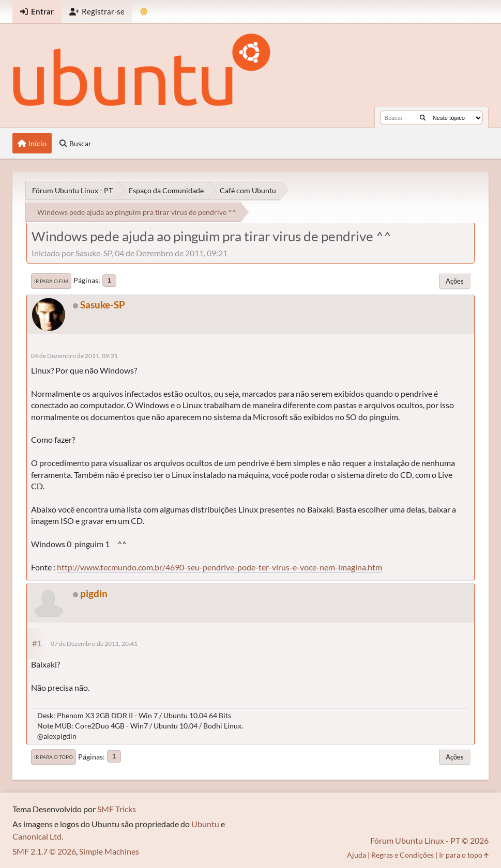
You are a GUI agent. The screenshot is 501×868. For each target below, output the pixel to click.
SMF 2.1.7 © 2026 (44, 851)
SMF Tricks (117, 809)
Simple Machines (109, 851)
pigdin (94, 593)
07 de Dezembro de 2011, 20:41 (94, 644)
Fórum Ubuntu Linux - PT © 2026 (429, 840)
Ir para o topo (54, 757)
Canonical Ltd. (38, 836)
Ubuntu (205, 824)
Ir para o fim (51, 281)
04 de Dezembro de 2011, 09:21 (74, 356)
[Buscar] (423, 118)
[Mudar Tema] (144, 12)
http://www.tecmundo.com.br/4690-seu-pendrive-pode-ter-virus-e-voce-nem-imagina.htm (219, 567)
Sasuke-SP (103, 305)
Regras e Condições (403, 855)
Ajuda (356, 855)
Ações (455, 281)
